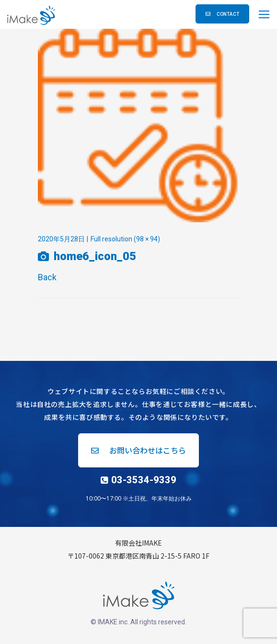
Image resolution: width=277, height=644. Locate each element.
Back (47, 277)
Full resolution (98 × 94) (125, 239)
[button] (222, 14)
